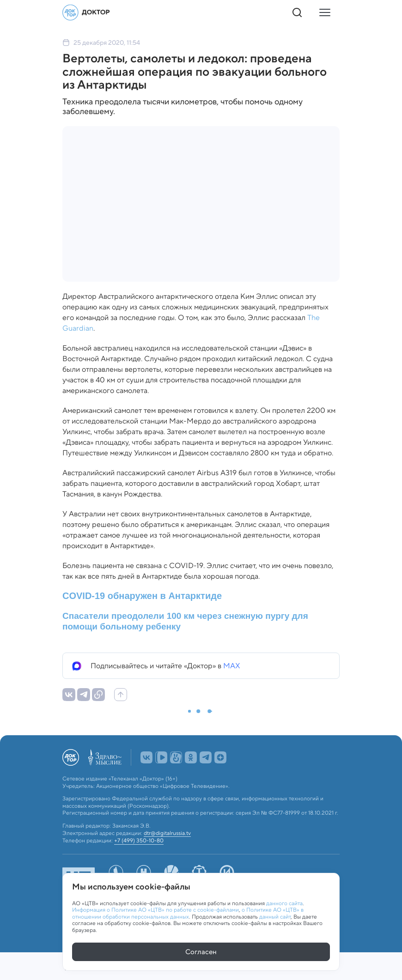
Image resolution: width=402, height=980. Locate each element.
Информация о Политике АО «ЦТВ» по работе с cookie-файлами (155, 910)
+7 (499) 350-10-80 (139, 841)
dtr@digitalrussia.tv (167, 833)
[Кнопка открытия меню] (325, 12)
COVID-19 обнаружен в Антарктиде (142, 596)
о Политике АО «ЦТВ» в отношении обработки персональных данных (188, 913)
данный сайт (275, 916)
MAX (232, 666)
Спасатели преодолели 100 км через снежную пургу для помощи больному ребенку (185, 621)
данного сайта (284, 903)
